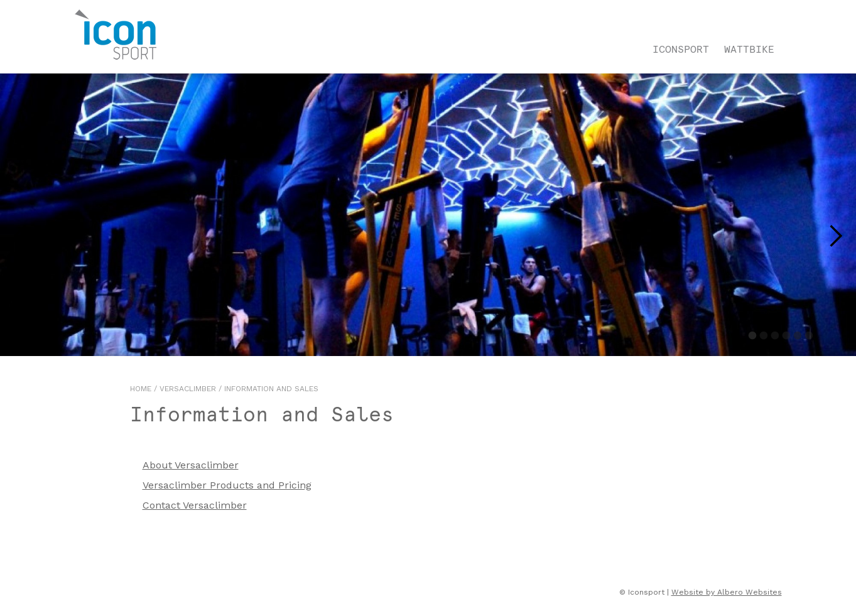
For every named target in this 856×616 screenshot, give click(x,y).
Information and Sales (271, 389)
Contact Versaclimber (195, 505)
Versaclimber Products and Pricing (227, 485)
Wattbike (749, 49)
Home (141, 389)
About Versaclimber (191, 465)
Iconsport (681, 49)
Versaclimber (188, 389)
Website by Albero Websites (727, 592)
